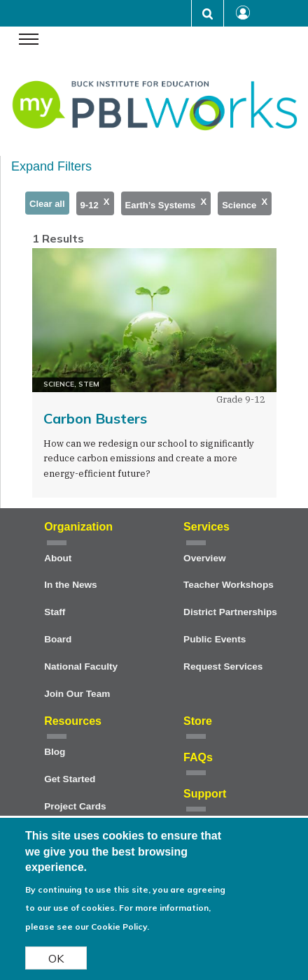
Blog (55, 752)
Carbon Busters (95, 418)
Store (198, 721)
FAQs (198, 757)
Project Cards (75, 806)
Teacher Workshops (229, 585)
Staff (55, 612)
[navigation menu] (29, 41)
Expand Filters (51, 166)
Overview (204, 558)
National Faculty (81, 666)
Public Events (215, 639)
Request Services (223, 666)
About (58, 558)
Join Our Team (77, 694)
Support (205, 794)
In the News (71, 585)
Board (58, 639)
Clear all (47, 204)
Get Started (70, 779)
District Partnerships (230, 612)
